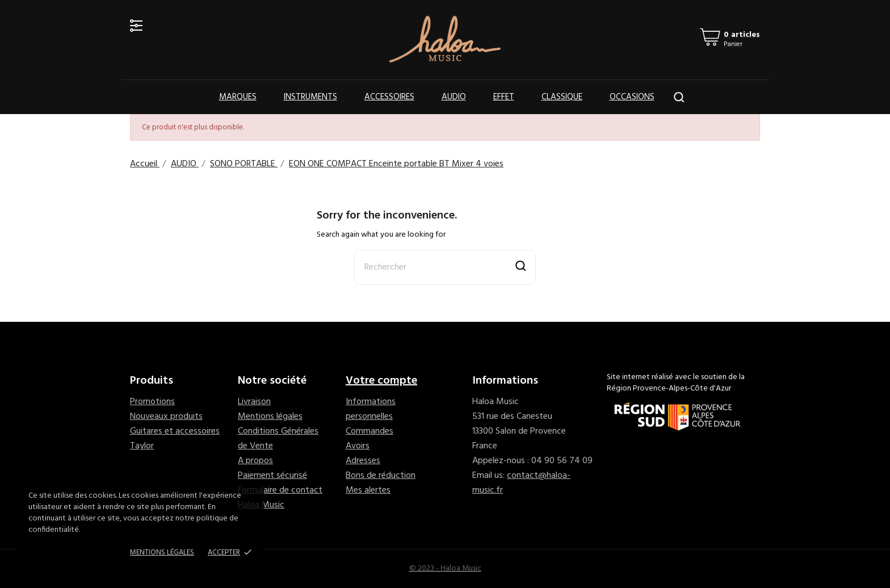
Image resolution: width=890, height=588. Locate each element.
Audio (454, 97)
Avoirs (358, 446)
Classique (562, 97)
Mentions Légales (162, 553)
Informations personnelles (371, 409)
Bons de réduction (381, 476)
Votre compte (381, 381)
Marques (238, 97)
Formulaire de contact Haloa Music (280, 498)
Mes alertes (368, 490)
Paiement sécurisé (272, 476)
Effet (504, 97)
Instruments (310, 97)
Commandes (370, 431)
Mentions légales (270, 417)
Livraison (254, 402)
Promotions (152, 402)
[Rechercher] (445, 267)
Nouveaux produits (166, 417)
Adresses (363, 461)
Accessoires (389, 97)
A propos (255, 461)
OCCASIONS (632, 97)
